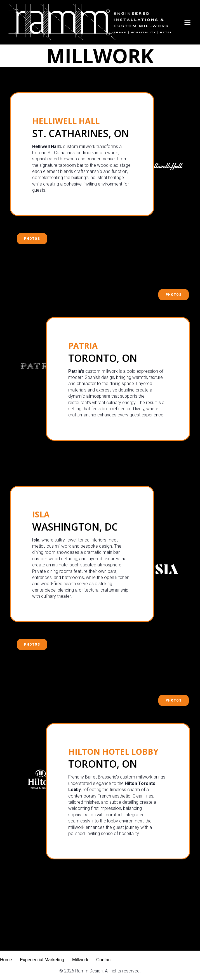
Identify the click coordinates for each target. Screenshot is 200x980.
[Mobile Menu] (187, 22)
